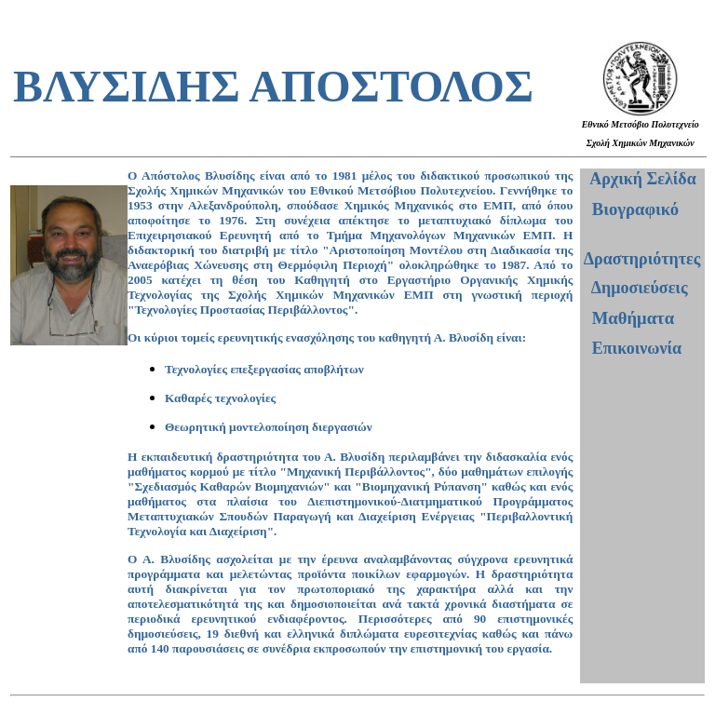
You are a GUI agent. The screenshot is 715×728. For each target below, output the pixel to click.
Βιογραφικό (635, 209)
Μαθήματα (633, 318)
